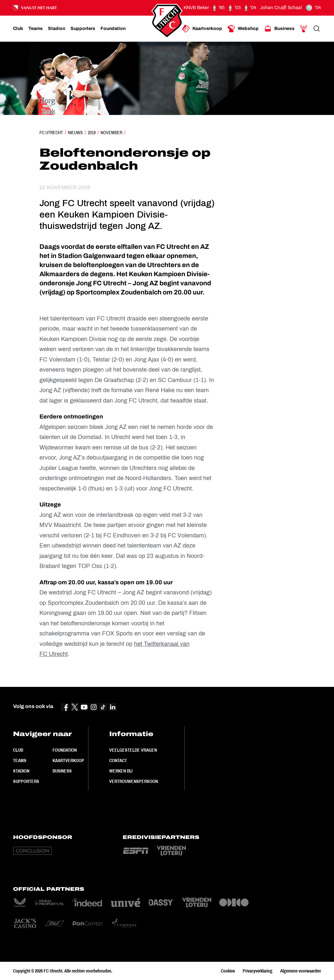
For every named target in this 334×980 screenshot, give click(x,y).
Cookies (228, 971)
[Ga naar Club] (18, 29)
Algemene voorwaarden (301, 971)
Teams (20, 760)
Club (18, 750)
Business (62, 771)
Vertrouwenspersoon (134, 781)
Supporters (26, 781)
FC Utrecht (51, 133)
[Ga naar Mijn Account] (304, 29)
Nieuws (75, 133)
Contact (118, 760)
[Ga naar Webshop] (243, 29)
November (111, 133)
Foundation (65, 750)
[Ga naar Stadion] (57, 29)
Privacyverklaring (258, 971)
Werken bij (121, 771)
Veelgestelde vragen (133, 750)
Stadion (21, 771)
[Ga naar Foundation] (113, 29)
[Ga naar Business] (279, 29)
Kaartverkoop (68, 760)
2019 (92, 133)
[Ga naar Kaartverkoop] (202, 29)
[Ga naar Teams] (36, 29)
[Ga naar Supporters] (83, 29)
